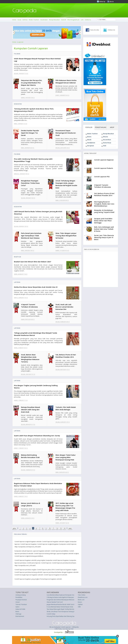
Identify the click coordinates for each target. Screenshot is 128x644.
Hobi (105, 146)
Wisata (106, 137)
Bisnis (89, 137)
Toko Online (82, 595)
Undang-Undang (21, 595)
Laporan (21, 42)
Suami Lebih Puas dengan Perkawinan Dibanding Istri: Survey (37, 436)
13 (61, 528)
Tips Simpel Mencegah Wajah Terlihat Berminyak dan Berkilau (65, 609)
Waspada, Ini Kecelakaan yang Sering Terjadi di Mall (104, 211)
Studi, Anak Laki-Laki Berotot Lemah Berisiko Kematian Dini (64, 307)
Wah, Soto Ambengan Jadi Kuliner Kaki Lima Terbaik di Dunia (104, 229)
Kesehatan (44, 20)
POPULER (89, 127)
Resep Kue (18, 257)
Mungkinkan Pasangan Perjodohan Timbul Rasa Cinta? (30, 183)
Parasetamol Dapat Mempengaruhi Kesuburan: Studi (66, 133)
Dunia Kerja (107, 143)
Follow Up (102, 2)
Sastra (17, 607)
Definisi (25, 20)
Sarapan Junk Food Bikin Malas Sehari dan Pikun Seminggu (103, 221)
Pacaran (17, 54)
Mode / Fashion (34, 20)
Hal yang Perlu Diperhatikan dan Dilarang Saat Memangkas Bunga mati (68, 616)
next (70, 528)
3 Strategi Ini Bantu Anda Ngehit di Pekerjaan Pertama (63, 597)
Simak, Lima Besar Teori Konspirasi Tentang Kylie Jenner (64, 612)
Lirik (82, 20)
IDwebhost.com (83, 597)
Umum (18, 602)
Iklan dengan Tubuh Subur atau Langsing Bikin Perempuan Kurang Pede (66, 457)
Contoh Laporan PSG (102, 177)
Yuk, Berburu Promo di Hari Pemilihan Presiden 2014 (104, 194)
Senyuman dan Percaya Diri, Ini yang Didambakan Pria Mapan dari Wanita (32, 83)
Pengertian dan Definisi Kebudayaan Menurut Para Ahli (63, 600)
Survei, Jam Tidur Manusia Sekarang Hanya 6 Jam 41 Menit (104, 237)
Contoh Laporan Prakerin (104, 168)
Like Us (111, 2)
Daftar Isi (88, 20)
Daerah (64, 20)
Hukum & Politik (20, 609)
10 (50, 528)
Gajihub (80, 604)
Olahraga (18, 614)
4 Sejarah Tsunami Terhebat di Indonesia (102, 186)
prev (14, 528)
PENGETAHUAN (101, 127)
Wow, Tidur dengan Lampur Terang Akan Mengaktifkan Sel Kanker (66, 236)
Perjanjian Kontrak (21, 600)
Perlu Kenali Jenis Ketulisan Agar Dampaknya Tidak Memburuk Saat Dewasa (31, 236)
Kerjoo (80, 602)
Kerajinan (91, 146)
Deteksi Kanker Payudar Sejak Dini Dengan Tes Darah (30, 133)
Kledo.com (81, 600)
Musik (89, 140)
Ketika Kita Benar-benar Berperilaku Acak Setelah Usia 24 (36, 287)
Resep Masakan (54, 20)
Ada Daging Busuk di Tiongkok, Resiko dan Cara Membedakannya (104, 204)
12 (57, 528)
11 (53, 528)
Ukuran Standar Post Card (55, 602)
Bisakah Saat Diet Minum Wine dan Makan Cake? (33, 262)
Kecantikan (107, 140)
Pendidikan (19, 597)
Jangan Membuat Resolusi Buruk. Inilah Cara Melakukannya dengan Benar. (69, 604)
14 (64, 528)
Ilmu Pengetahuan (73, 20)
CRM (79, 607)
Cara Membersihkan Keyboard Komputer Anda (61, 595)
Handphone (91, 143)
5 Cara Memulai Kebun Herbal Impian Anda (60, 607)
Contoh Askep (51, 614)
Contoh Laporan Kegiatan (104, 160)
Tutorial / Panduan (21, 604)
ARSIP (112, 127)
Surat (19, 20)
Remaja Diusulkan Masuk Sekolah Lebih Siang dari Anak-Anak (31, 410)
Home (14, 20)
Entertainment (20, 616)
